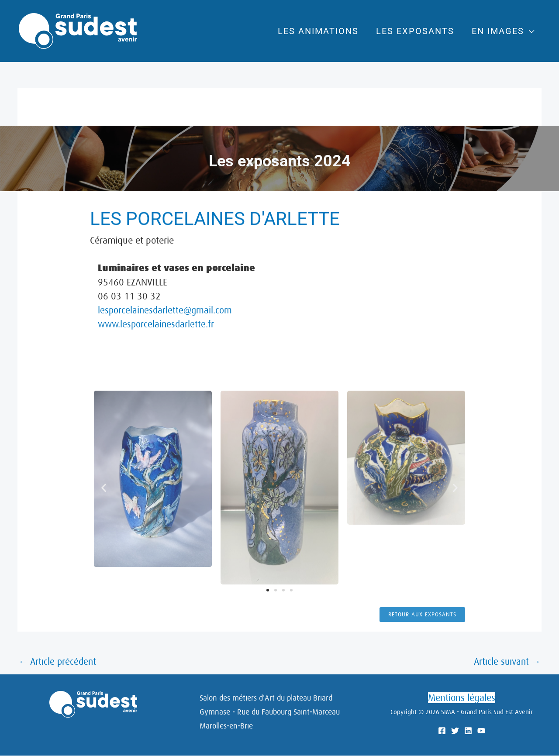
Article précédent (58, 662)
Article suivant (506, 662)
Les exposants (417, 31)
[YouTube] (481, 732)
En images (496, 31)
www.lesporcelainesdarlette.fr (158, 324)
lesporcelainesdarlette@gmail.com (166, 310)
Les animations (325, 31)
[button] (104, 618)
